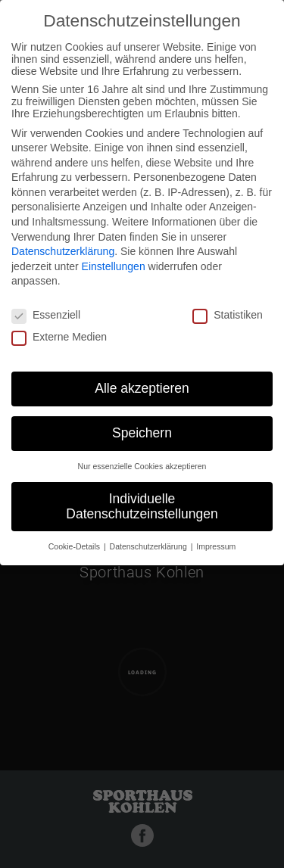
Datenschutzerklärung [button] (150, 546)
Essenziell (46, 315)
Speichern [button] (142, 433)
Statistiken (228, 315)
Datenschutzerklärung (63, 251)
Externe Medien (59, 337)
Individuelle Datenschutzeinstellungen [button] (142, 506)
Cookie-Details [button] (75, 546)
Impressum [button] (216, 546)
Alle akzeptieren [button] (142, 388)
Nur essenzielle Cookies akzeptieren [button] (142, 466)
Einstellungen (114, 266)
